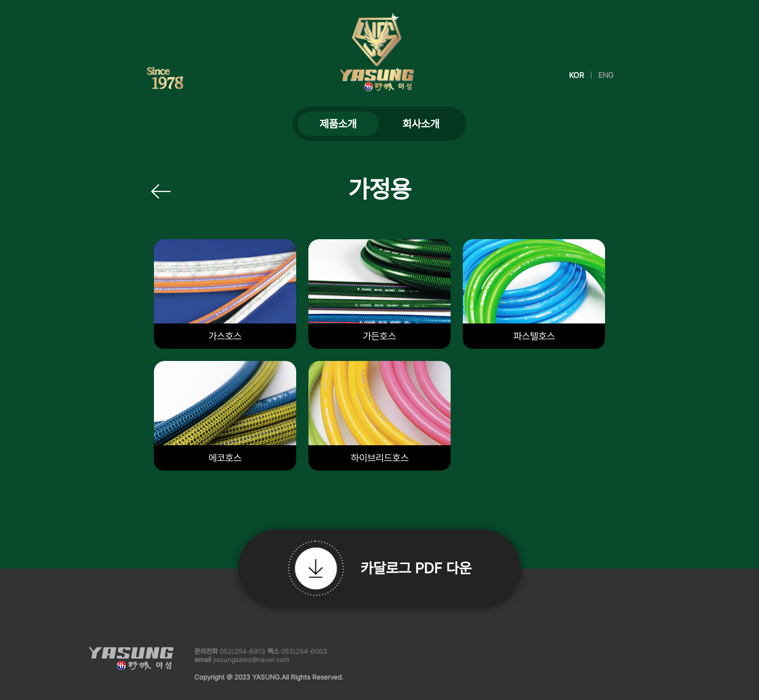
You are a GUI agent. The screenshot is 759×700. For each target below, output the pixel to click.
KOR (577, 75)
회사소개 (421, 124)
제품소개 (338, 124)
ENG (606, 75)
